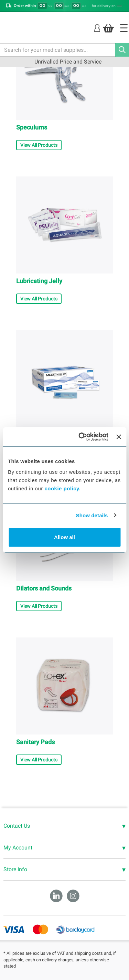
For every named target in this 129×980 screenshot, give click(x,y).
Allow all (64, 537)
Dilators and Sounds (44, 588)
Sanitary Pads (35, 742)
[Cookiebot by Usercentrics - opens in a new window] (81, 437)
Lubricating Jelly (39, 281)
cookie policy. (62, 488)
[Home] (124, 28)
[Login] (97, 28)
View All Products (39, 145)
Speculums (32, 127)
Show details (92, 515)
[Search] (122, 50)
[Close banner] (119, 437)
